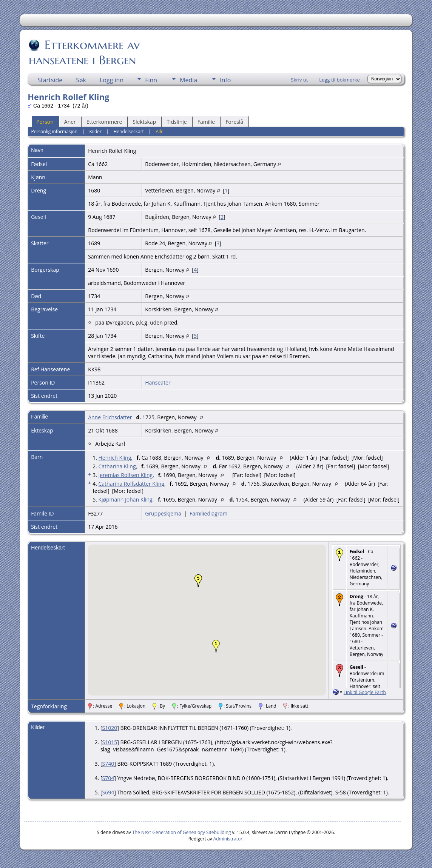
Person (45, 122)
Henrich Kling (115, 458)
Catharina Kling (117, 466)
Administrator (228, 839)
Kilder (96, 132)
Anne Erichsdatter (110, 417)
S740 (108, 764)
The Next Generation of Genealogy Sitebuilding (182, 832)
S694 (108, 792)
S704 (108, 778)
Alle (159, 132)
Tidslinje (177, 122)
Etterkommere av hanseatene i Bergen (84, 52)
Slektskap (144, 122)
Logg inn (112, 80)
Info (225, 80)
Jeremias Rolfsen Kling (125, 475)
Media (188, 80)
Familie (206, 122)
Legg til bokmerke (339, 80)
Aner (70, 122)
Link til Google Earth (365, 692)
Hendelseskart (128, 132)
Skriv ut (299, 80)
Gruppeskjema (163, 513)
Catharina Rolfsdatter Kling (131, 484)
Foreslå (234, 122)
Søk (81, 80)
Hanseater (158, 382)
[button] (216, 646)
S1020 (110, 728)
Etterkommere (104, 122)
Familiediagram (208, 513)
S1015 (110, 742)
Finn (151, 80)
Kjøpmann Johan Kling (125, 499)
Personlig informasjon (55, 132)
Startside (50, 80)
